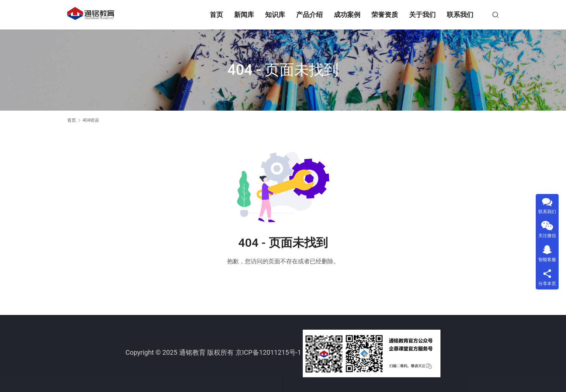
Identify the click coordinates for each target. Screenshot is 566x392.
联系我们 (460, 15)
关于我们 (422, 15)
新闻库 (244, 15)
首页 (216, 15)
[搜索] (495, 15)
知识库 (275, 15)
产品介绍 (309, 15)
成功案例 (347, 15)
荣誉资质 (385, 15)
